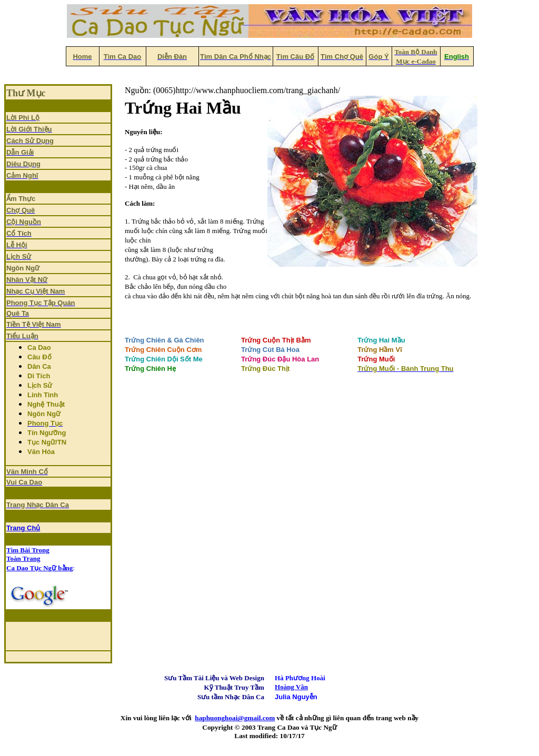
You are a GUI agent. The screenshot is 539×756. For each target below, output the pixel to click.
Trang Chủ (23, 528)
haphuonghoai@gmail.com (235, 718)
